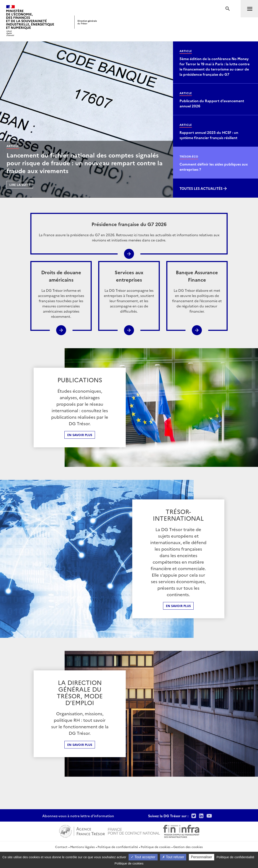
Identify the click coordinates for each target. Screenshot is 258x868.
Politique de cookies (156, 847)
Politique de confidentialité (118, 847)
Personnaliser (202, 857)
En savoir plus (80, 435)
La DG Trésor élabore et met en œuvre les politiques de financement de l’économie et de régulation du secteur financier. (197, 291)
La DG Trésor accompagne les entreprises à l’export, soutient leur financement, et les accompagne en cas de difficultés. (129, 291)
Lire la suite (20, 185)
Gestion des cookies (188, 847)
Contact (61, 847)
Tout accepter (143, 857)
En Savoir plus (178, 606)
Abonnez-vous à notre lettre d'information (78, 816)
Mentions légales (82, 847)
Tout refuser (173, 857)
